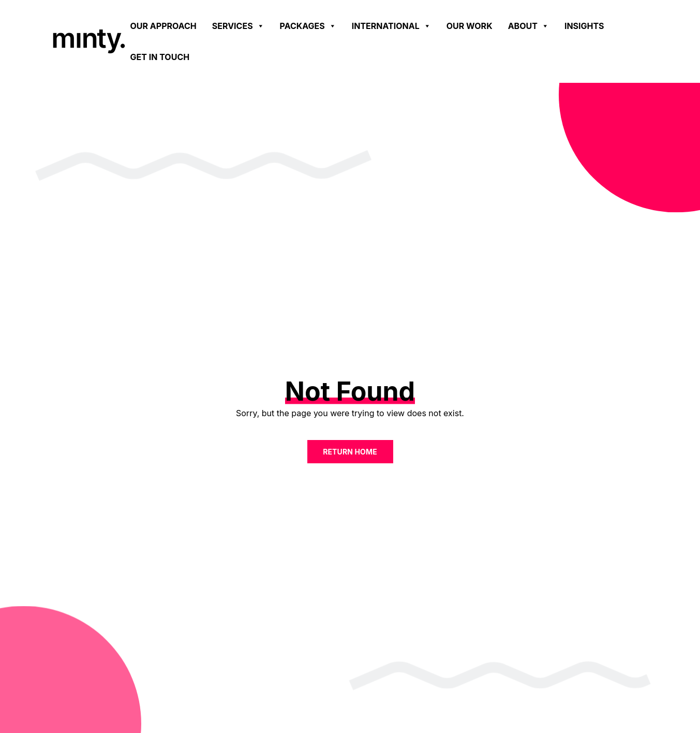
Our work (470, 26)
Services (238, 26)
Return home (350, 452)
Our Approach (163, 26)
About (528, 26)
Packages (308, 26)
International (391, 26)
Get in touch (160, 57)
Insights (584, 26)
